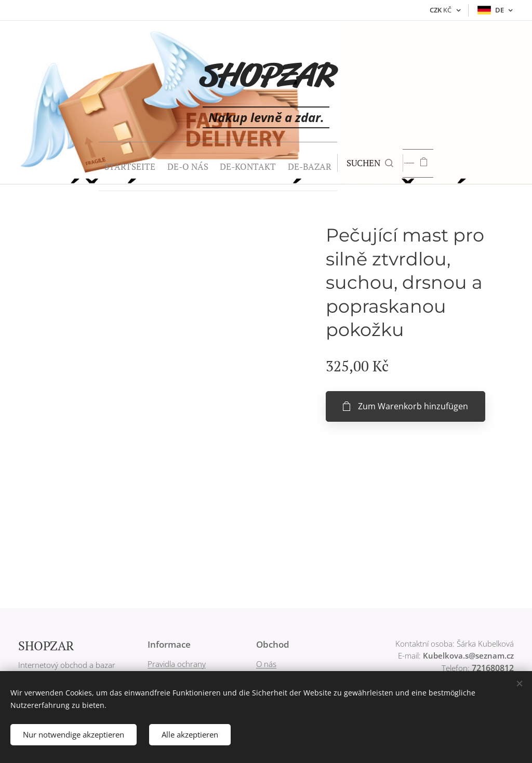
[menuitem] (94, 163)
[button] (358, 163)
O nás (266, 664)
